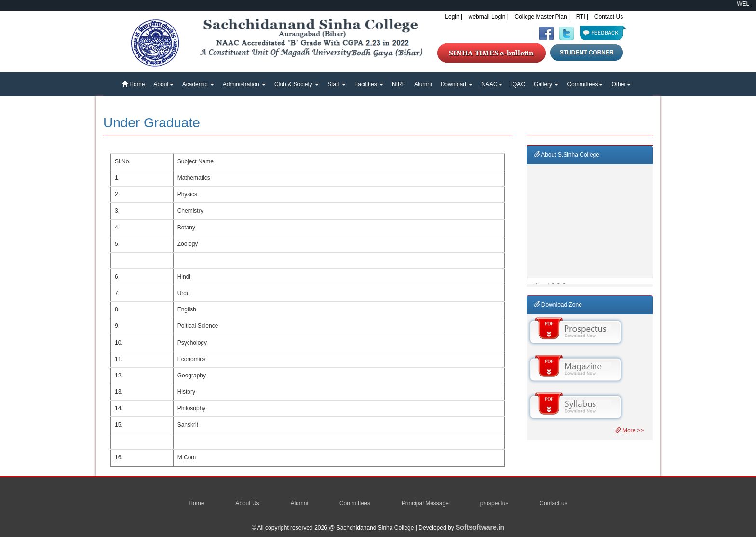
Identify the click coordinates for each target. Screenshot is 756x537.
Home (133, 84)
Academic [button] (198, 84)
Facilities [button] (369, 84)
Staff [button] (337, 84)
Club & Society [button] (297, 84)
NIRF (399, 84)
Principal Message (425, 503)
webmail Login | (489, 17)
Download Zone (558, 305)
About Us (247, 503)
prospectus (494, 503)
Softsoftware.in (480, 527)
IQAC (518, 84)
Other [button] (621, 84)
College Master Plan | (543, 17)
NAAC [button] (492, 84)
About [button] (163, 84)
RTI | (582, 17)
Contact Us (609, 17)
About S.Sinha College (567, 155)
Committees (355, 503)
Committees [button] (585, 84)
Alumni (423, 84)
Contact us (553, 503)
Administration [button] (244, 84)
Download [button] (457, 84)
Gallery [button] (546, 84)
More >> (630, 430)
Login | (454, 17)
